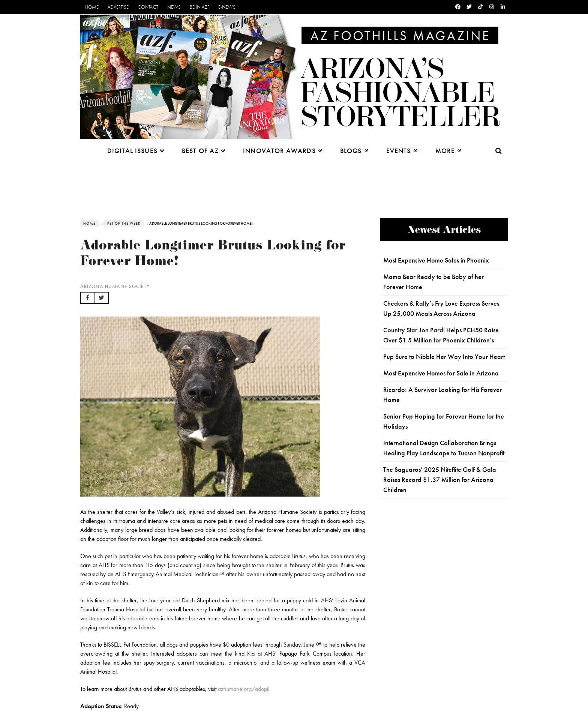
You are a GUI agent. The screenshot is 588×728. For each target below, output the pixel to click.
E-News (227, 7)
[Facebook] (458, 7)
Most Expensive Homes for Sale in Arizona (441, 373)
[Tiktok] (480, 7)
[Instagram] (492, 7)
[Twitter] (469, 7)
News (174, 7)
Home (92, 7)
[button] (87, 298)
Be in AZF (199, 7)
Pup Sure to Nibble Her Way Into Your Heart (444, 357)
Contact (148, 7)
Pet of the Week (124, 224)
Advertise (118, 7)
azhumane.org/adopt (243, 689)
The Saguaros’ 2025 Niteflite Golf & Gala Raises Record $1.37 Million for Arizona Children (440, 480)
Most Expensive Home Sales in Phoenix (436, 260)
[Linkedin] (503, 7)
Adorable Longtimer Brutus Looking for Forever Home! (213, 255)
